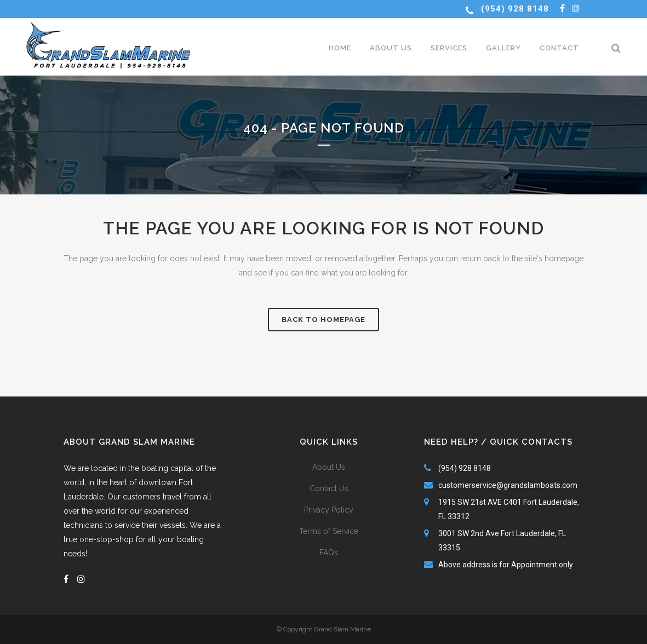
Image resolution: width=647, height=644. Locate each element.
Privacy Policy (329, 510)
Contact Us (329, 488)
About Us (329, 467)
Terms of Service (329, 531)
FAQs (329, 553)
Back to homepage (323, 320)
